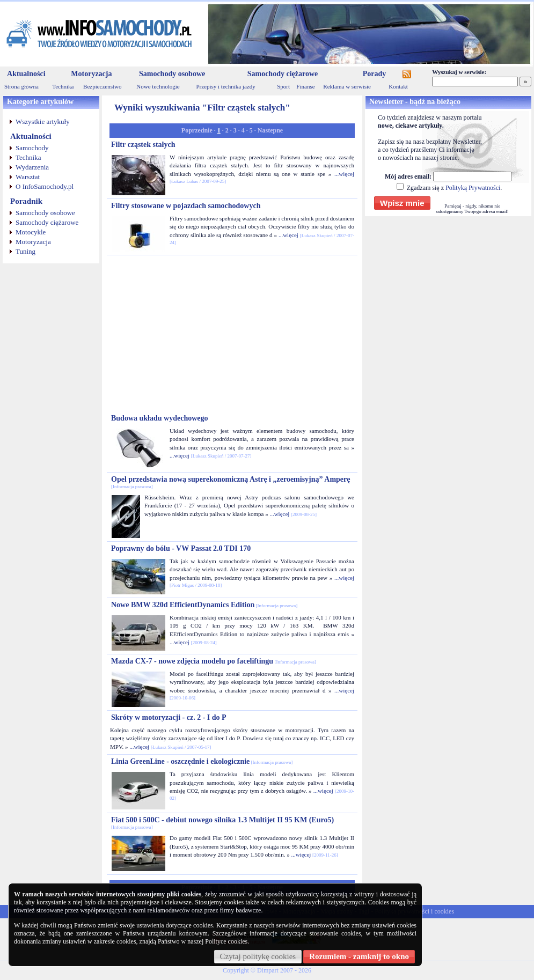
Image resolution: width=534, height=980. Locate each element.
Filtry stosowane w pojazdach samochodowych (186, 206)
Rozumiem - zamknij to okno (359, 956)
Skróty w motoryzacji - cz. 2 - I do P (169, 717)
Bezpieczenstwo (102, 86)
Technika (63, 86)
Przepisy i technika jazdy (225, 86)
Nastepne (270, 130)
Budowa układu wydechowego (160, 418)
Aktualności (26, 74)
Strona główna (21, 86)
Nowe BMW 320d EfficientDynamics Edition (204, 605)
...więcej (344, 174)
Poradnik (26, 201)
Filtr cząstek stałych (143, 145)
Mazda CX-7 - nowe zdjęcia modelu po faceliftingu (214, 661)
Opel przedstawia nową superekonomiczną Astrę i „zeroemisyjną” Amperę (231, 482)
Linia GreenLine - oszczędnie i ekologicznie (202, 761)
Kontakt (398, 86)
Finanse (305, 86)
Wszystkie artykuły (43, 121)
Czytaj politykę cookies (258, 956)
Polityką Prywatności (473, 188)
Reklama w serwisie (347, 86)
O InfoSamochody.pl (45, 186)
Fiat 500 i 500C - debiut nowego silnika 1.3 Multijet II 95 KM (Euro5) (222, 823)
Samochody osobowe (172, 74)
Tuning (25, 251)
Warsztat (28, 177)
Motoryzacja (91, 74)
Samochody (32, 148)
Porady (375, 74)
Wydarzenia (32, 167)
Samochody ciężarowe (283, 74)
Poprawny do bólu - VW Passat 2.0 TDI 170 (181, 548)
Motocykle (31, 232)
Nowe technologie (158, 86)
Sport (283, 86)
